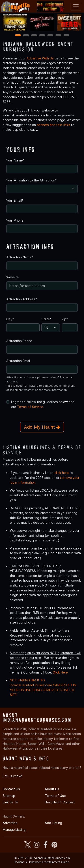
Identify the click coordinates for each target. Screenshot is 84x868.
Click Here (60, 672)
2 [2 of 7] (26, 36)
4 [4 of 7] (42, 36)
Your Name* (15, 160)
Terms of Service (30, 407)
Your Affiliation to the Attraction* (31, 180)
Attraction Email (18, 361)
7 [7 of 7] (66, 36)
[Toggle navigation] (76, 6)
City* (10, 319)
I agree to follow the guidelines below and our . (43, 404)
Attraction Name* (20, 257)
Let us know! (12, 776)
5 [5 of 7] (50, 36)
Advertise (10, 823)
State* (46, 319)
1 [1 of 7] (18, 36)
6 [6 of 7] (58, 36)
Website (12, 277)
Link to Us (10, 802)
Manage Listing (14, 830)
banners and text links (53, 125)
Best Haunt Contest (60, 802)
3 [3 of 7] (34, 36)
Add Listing (53, 823)
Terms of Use (55, 796)
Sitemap (9, 796)
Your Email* (15, 200)
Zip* (65, 319)
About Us (52, 789)
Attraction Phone (19, 341)
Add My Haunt (42, 427)
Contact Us (11, 789)
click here (61, 473)
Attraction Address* (22, 299)
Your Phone (15, 220)
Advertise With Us (40, 58)
